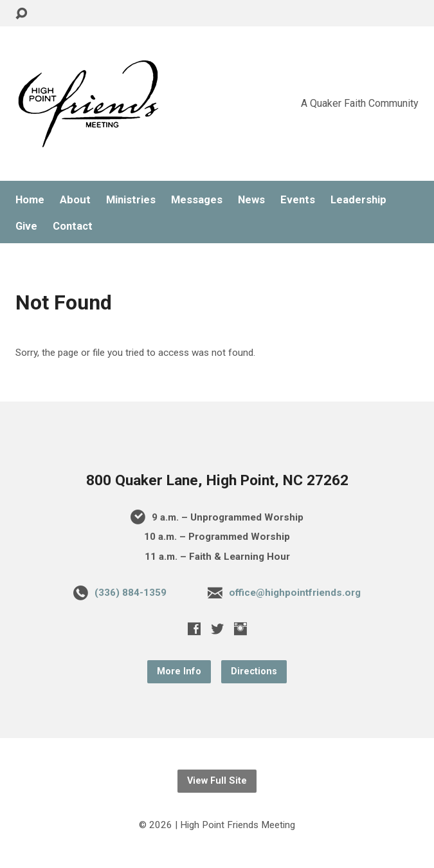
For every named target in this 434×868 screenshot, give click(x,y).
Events (298, 200)
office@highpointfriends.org (295, 593)
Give (26, 226)
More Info (179, 671)
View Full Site (217, 781)
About (75, 200)
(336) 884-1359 (131, 593)
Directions (254, 671)
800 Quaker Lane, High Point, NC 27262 (217, 480)
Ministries (131, 200)
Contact (73, 226)
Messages (197, 200)
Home (30, 200)
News (251, 200)
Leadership (358, 200)
